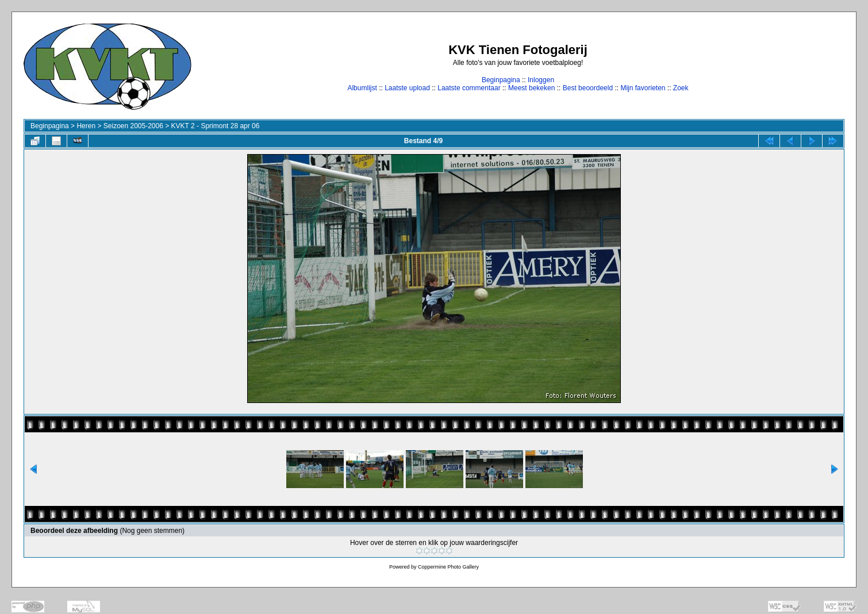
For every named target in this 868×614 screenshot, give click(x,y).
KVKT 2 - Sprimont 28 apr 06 (216, 126)
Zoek (681, 88)
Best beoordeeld (588, 88)
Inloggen (541, 80)
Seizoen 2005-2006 (133, 126)
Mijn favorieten (643, 88)
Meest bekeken (531, 88)
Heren (86, 126)
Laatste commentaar (469, 88)
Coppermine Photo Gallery (448, 567)
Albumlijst (362, 88)
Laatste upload (407, 88)
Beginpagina (501, 80)
